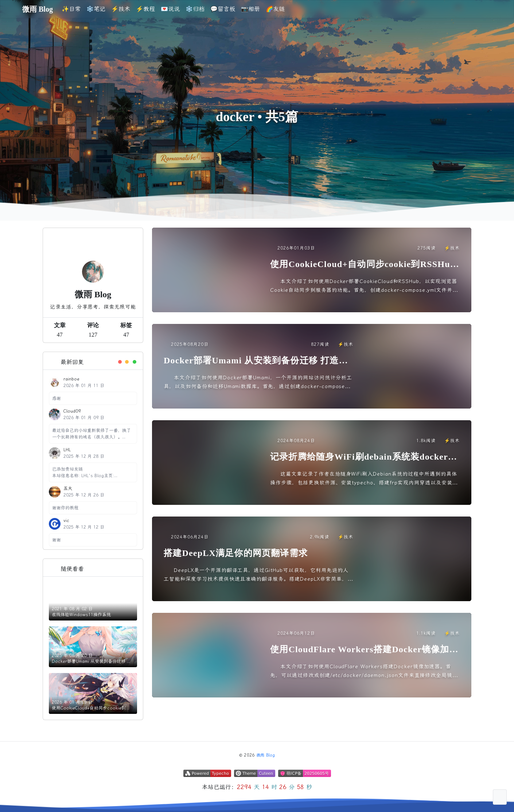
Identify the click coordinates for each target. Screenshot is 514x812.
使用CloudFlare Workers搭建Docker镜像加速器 (364, 650)
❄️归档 (195, 9)
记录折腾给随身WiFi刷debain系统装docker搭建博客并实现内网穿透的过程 (364, 457)
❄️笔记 (96, 9)
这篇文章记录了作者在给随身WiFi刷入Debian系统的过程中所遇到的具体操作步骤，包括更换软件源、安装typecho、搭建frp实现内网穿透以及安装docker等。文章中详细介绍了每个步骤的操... (364, 479)
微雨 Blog (266, 755)
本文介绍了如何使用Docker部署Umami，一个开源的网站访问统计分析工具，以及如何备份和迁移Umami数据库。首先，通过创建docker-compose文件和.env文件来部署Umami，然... (258, 383)
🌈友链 (275, 9)
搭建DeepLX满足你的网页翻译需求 (236, 553)
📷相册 (250, 9)
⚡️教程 (145, 9)
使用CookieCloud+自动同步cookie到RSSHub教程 (363, 265)
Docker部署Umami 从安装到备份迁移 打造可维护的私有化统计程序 (256, 361)
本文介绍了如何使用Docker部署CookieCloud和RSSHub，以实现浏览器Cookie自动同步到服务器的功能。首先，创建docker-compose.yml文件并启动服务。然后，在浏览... (364, 287)
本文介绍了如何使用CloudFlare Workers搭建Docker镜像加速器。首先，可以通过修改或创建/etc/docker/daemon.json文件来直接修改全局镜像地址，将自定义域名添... (364, 672)
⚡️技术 (121, 9)
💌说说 (170, 9)
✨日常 (71, 9)
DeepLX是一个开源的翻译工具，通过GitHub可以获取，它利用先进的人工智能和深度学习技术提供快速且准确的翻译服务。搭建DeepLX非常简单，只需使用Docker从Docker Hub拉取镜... (258, 575)
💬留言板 (223, 9)
